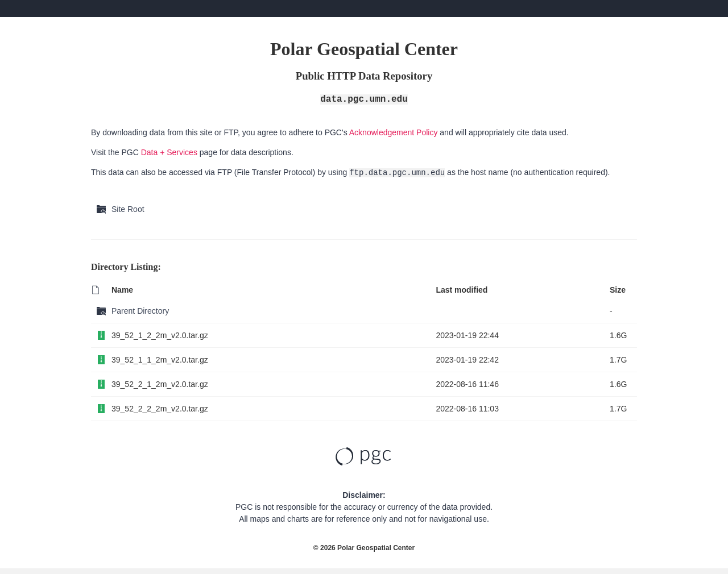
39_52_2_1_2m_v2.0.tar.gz (160, 384)
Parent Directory (140, 311)
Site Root (128, 209)
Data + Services (169, 152)
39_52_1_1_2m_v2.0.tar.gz (160, 360)
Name (122, 290)
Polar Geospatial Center (376, 548)
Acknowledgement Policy (394, 132)
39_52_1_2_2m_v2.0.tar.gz (160, 335)
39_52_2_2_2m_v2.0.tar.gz (160, 409)
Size (618, 290)
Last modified (462, 290)
